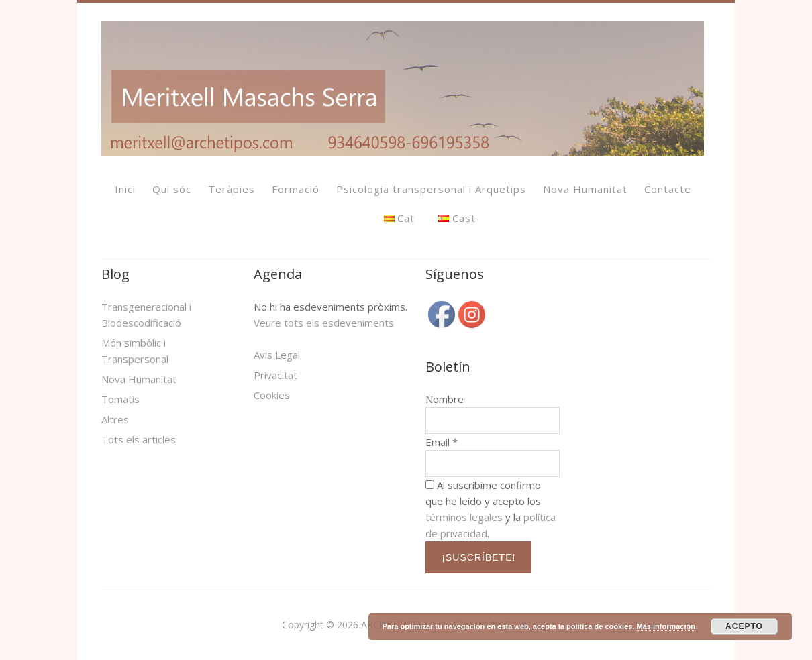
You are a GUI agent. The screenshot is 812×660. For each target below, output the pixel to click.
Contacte (668, 189)
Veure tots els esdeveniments (324, 323)
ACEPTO (744, 626)
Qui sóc (172, 189)
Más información (666, 626)
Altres (115, 419)
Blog (115, 274)
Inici (125, 189)
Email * (442, 442)
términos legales (464, 517)
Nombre (445, 399)
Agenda (278, 274)
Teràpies (232, 189)
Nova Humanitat (585, 189)
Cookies (272, 395)
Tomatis (120, 399)
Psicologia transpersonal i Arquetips (431, 189)
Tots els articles (139, 439)
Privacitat (275, 375)
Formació (296, 189)
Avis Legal (277, 355)
